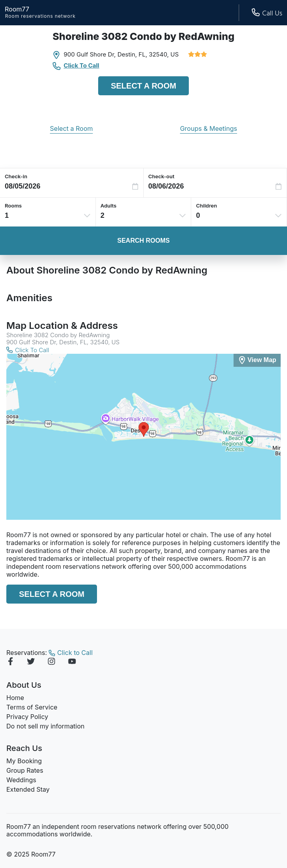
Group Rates (25, 770)
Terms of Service (32, 707)
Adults (109, 206)
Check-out (162, 176)
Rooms (13, 206)
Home (15, 698)
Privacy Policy (27, 717)
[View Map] (257, 360)
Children (206, 206)
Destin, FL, (132, 54)
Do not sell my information (46, 726)
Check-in (16, 176)
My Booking (24, 761)
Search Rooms (143, 241)
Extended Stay (28, 789)
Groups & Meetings (209, 128)
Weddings (21, 780)
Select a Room (143, 86)
